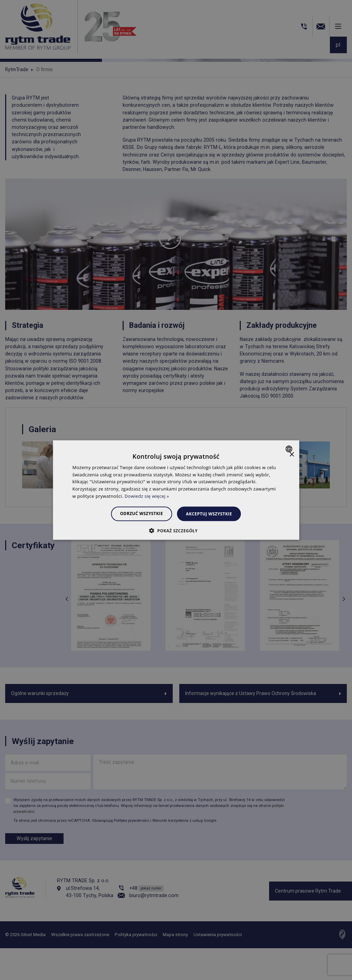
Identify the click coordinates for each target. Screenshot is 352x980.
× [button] (291, 454)
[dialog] (176, 490)
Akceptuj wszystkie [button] (211, 513)
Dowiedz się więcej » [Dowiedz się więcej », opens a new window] (147, 496)
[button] (176, 531)
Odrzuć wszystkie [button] (140, 513)
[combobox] (290, 449)
